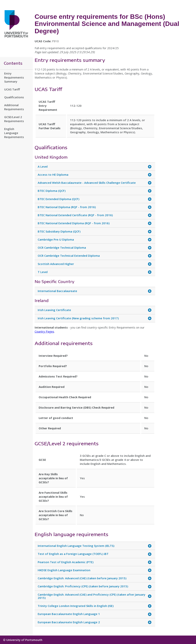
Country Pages (44, 331)
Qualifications (14, 97)
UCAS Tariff (12, 89)
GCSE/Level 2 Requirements (14, 119)
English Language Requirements (14, 133)
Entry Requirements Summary (14, 77)
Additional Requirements (14, 107)
